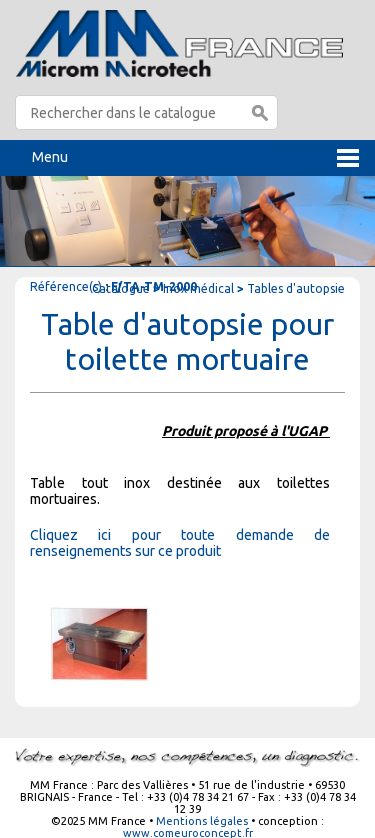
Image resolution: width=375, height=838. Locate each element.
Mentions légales (202, 821)
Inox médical (198, 288)
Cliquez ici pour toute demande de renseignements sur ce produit (180, 543)
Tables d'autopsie (296, 288)
